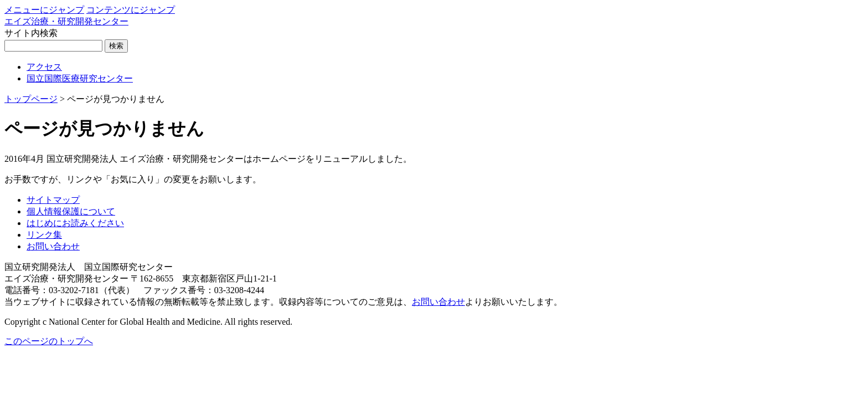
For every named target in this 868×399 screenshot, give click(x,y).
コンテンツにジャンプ (131, 10)
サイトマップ (53, 200)
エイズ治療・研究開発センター (66, 21)
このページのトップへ (49, 341)
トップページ (31, 99)
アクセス (44, 67)
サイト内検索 (31, 33)
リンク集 (44, 235)
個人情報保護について (71, 211)
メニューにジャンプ (44, 10)
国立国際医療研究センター (80, 78)
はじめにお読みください (75, 223)
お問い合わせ (53, 246)
